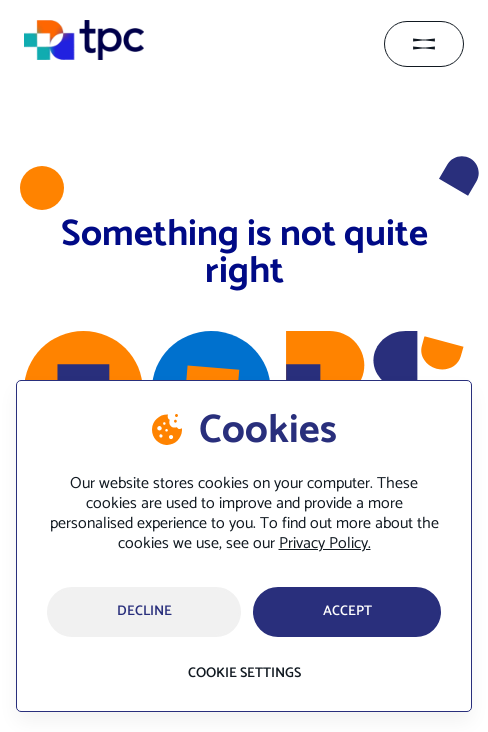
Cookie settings (244, 674)
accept (347, 611)
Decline (144, 611)
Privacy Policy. (325, 543)
